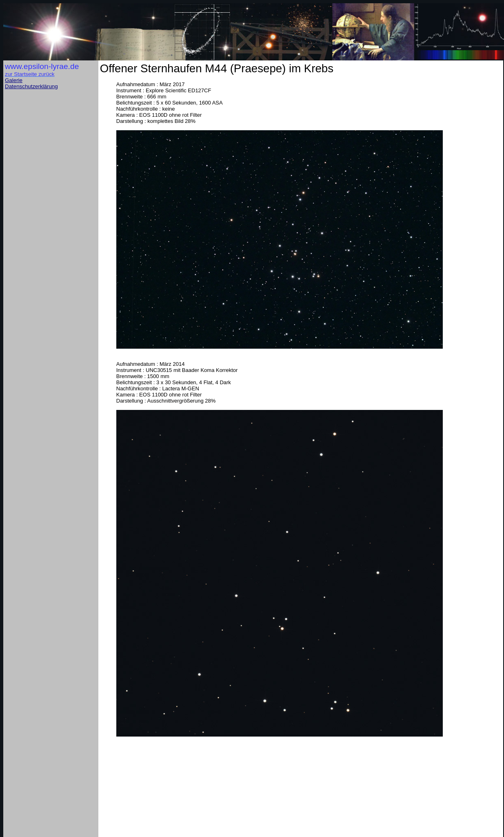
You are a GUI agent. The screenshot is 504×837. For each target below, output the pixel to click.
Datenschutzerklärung (31, 86)
